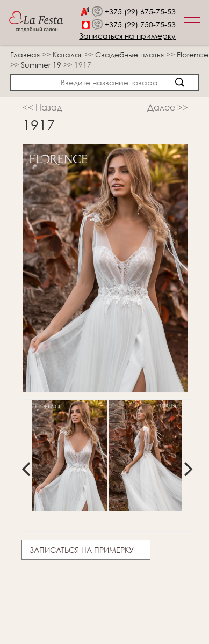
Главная (25, 54)
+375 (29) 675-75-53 (140, 12)
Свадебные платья (131, 54)
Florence (193, 54)
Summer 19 (42, 65)
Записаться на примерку (127, 36)
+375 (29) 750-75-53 (140, 24)
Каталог (69, 54)
